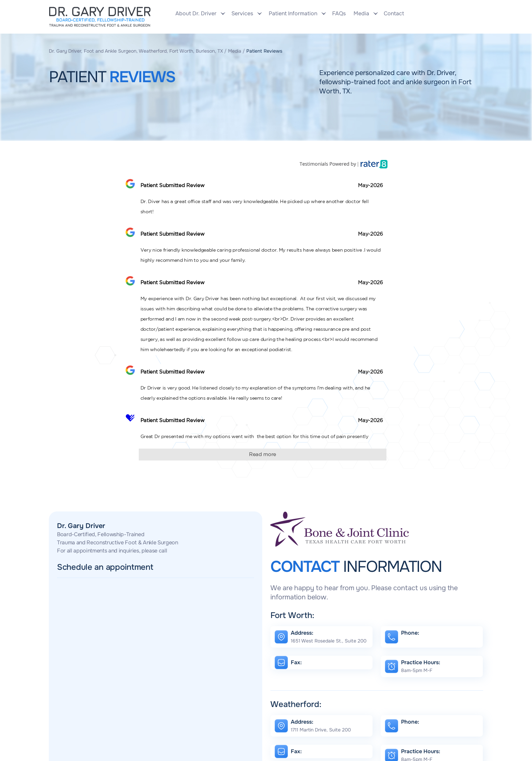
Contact (393, 13)
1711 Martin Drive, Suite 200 (321, 730)
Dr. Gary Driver (81, 526)
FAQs (339, 13)
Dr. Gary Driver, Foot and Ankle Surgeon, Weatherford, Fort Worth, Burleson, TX (136, 51)
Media (235, 51)
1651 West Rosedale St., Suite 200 (329, 641)
